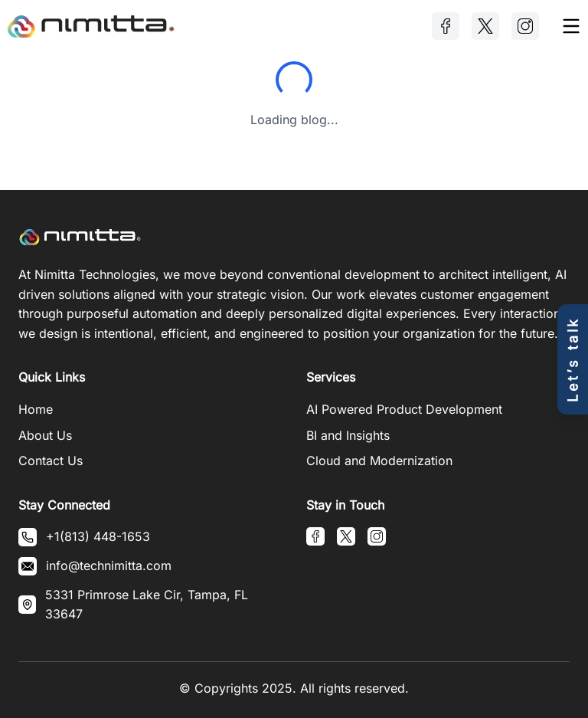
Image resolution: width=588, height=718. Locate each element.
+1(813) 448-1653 (98, 536)
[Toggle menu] (571, 26)
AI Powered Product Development (404, 409)
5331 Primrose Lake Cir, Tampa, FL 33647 (147, 605)
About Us (45, 435)
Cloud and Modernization (379, 461)
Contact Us (51, 461)
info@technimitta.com (109, 566)
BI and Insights (348, 435)
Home (36, 409)
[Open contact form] (573, 359)
